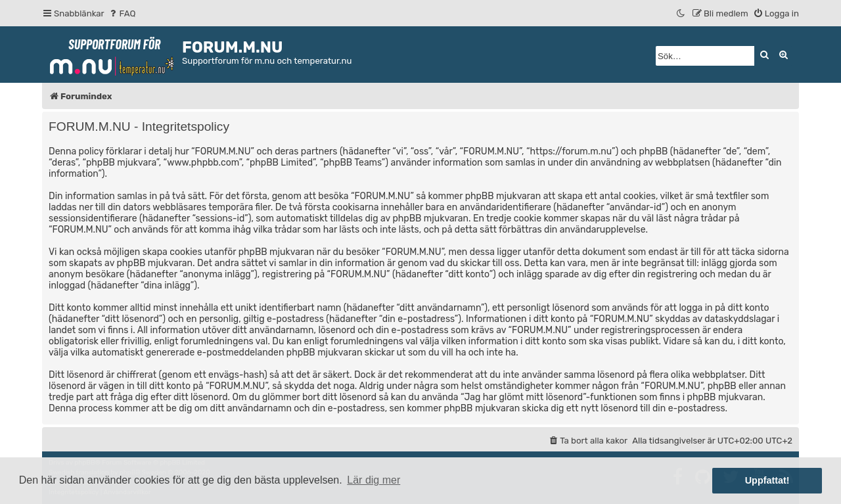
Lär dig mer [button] (374, 480)
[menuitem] (122, 13)
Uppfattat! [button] (767, 480)
